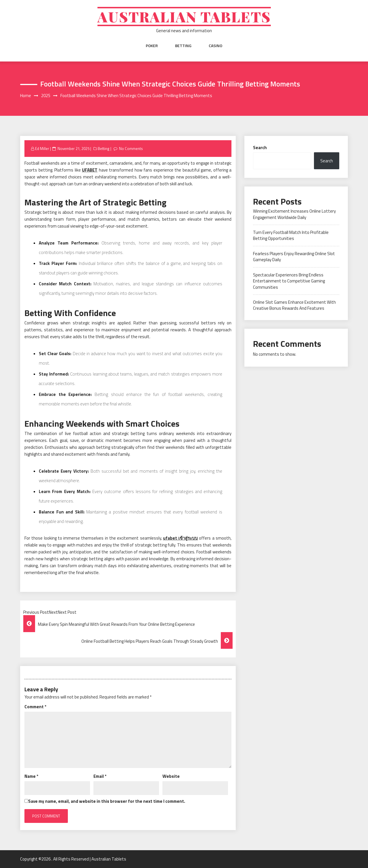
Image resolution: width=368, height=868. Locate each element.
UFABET (90, 170)
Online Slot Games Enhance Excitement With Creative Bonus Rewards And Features (294, 305)
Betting (183, 46)
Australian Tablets (184, 17)
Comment (35, 707)
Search (260, 148)
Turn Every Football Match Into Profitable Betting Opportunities (291, 235)
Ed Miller (42, 149)
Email (100, 776)
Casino (215, 46)
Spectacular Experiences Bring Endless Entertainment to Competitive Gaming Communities (289, 281)
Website (171, 776)
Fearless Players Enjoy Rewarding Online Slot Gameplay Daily (294, 257)
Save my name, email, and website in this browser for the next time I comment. (107, 801)
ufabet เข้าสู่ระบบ (180, 538)
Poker (152, 46)
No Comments (131, 149)
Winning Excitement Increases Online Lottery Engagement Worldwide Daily (294, 214)
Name (31, 776)
